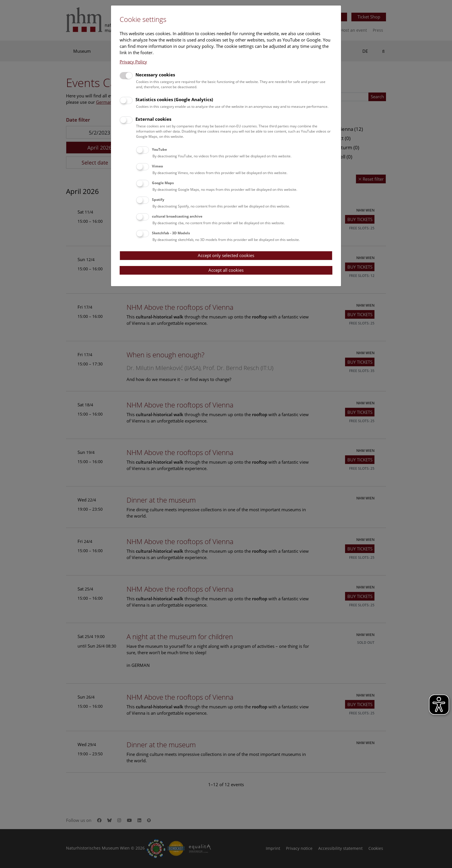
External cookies (153, 119)
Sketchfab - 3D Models (171, 233)
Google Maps (163, 183)
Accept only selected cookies (226, 255)
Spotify (158, 200)
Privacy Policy (133, 62)
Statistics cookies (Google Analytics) (174, 99)
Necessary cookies (155, 75)
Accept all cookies (226, 270)
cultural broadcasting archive (177, 216)
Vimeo (157, 166)
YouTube (159, 149)
